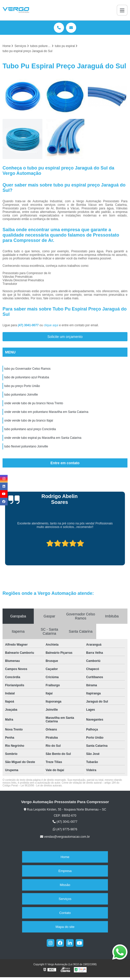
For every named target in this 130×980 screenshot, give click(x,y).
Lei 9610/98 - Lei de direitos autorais (41, 785)
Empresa (65, 871)
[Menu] (122, 10)
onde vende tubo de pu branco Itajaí (29, 421)
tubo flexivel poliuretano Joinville (26, 446)
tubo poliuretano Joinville (21, 395)
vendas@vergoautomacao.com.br (65, 837)
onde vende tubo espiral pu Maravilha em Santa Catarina (43, 438)
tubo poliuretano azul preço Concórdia (30, 429)
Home (65, 857)
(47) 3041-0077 (29, 325)
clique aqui (51, 325)
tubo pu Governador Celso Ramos (27, 369)
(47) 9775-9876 (65, 829)
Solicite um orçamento (65, 337)
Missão (65, 885)
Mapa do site (65, 927)
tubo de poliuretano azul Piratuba (27, 377)
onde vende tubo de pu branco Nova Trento (34, 403)
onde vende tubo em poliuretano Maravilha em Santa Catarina (46, 412)
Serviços (65, 899)
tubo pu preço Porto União (22, 386)
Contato (65, 913)
